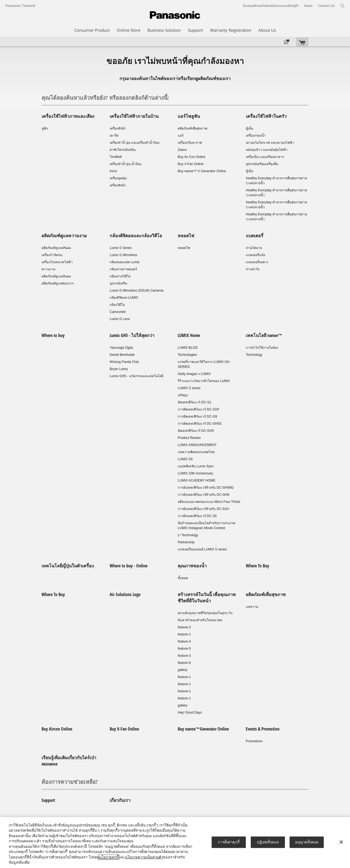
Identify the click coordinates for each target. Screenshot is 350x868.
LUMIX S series (189, 388)
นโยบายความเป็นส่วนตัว (144, 857)
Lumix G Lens (120, 319)
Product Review (189, 438)
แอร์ (181, 136)
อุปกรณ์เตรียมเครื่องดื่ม (262, 164)
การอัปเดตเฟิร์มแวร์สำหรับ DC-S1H (203, 509)
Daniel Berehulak (122, 355)
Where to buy (53, 335)
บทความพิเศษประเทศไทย (196, 452)
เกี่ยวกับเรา (120, 800)
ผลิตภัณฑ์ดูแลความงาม (64, 236)
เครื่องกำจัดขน (52, 255)
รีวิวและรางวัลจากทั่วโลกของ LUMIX (204, 381)
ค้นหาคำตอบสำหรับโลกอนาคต (200, 620)
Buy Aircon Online (57, 729)
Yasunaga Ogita (121, 348)
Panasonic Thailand (20, 6)
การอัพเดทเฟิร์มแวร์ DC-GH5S (200, 424)
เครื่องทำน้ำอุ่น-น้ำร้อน (126, 164)
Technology (254, 355)
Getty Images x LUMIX (194, 374)
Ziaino (182, 150)
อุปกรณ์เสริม (118, 283)
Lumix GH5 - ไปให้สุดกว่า (132, 335)
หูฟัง (45, 128)
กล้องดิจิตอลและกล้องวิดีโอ (136, 236)
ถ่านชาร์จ (253, 269)
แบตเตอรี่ (255, 236)
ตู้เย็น (250, 128)
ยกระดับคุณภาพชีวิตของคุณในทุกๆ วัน (205, 613)
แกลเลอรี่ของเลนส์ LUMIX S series (202, 549)
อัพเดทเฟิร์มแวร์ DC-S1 (194, 402)
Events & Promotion (263, 729)
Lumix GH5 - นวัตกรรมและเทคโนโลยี (136, 376)
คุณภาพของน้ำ (192, 566)
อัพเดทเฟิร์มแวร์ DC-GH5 (196, 431)
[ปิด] (341, 842)
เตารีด (114, 136)
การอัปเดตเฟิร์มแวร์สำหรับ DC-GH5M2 (206, 488)
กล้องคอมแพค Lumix (125, 262)
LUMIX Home (189, 335)
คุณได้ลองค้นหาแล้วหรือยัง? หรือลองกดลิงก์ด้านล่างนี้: (105, 98)
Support (48, 800)
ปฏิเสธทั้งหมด (268, 842)
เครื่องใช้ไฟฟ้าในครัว (266, 116)
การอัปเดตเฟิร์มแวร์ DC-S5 (197, 516)
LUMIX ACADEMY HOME (197, 480)
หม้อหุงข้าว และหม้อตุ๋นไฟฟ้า (267, 150)
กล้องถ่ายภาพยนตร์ (123, 269)
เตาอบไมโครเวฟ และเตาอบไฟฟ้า (270, 143)
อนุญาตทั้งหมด (307, 842)
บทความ (252, 607)
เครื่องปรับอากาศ (190, 143)
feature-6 (184, 663)
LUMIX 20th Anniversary (195, 473)
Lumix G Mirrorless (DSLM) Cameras (137, 291)
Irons (113, 171)
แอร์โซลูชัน (189, 116)
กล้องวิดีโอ (117, 305)
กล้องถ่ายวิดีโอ (120, 276)
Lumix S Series (121, 248)
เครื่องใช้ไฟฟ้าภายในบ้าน (134, 116)
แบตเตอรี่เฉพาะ (257, 262)
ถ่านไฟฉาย (254, 248)
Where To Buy (257, 566)
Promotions (254, 741)
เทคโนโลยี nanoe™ (264, 335)
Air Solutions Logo (125, 594)
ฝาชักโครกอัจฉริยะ (123, 150)
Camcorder (118, 312)
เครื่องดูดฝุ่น (118, 178)
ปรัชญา (183, 395)
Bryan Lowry (119, 369)
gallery (183, 670)
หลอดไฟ (186, 236)
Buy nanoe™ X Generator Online (202, 171)
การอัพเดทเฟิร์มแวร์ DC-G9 (197, 417)
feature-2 (184, 627)
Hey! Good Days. (190, 712)
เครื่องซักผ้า (118, 128)
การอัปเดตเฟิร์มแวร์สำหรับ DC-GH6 (203, 495)
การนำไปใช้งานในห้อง (262, 348)
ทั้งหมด (183, 578)
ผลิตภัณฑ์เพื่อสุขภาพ (192, 128)
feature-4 (184, 641)
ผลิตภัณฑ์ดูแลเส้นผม (56, 248)
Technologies (187, 355)
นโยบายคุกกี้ (109, 857)
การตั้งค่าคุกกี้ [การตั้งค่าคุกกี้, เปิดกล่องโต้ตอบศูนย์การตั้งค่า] (229, 842)
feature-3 (184, 656)
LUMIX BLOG (188, 348)
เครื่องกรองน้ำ (256, 136)
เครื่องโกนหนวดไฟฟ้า (57, 262)
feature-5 (184, 649)
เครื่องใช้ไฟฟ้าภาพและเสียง (68, 116)
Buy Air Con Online (192, 157)
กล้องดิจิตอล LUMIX (124, 298)
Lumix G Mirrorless (123, 255)
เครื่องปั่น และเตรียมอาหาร (265, 157)
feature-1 (184, 634)
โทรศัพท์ (116, 157)
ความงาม (49, 269)
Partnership (186, 542)
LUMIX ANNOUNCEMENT (197, 445)
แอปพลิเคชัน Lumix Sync (196, 466)
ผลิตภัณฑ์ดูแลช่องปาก (58, 283)
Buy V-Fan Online (191, 164)
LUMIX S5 (185, 459)
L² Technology (188, 535)
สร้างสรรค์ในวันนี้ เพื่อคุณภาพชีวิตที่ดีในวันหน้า (207, 598)
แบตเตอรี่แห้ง (256, 255)
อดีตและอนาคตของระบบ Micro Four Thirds (209, 502)
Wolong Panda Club (124, 362)
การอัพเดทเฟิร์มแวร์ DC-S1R (198, 409)
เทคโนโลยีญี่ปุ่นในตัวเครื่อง (68, 566)
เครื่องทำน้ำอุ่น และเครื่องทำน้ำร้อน (135, 143)
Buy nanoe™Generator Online (203, 729)
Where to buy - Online (129, 566)
